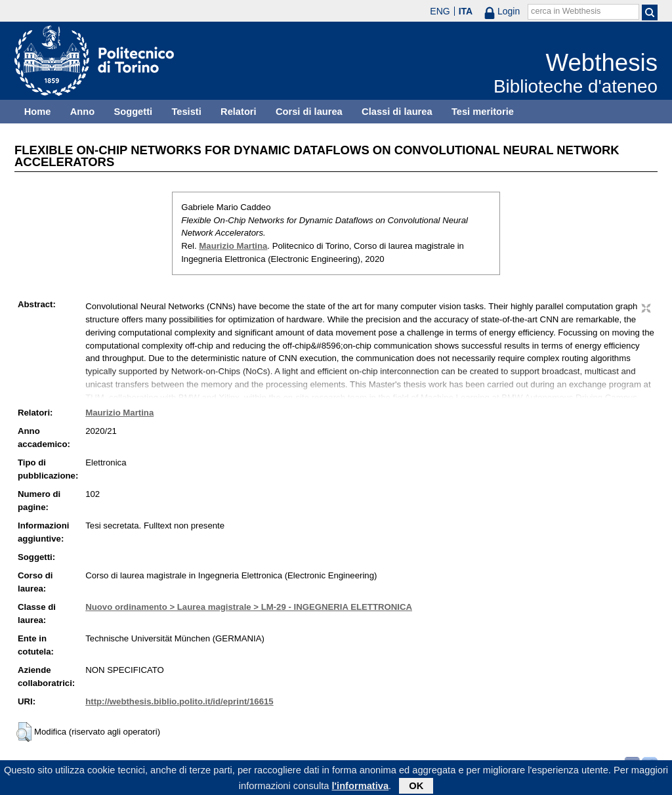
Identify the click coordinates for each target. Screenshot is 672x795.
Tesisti (186, 112)
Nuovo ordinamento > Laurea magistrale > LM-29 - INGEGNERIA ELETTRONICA (249, 607)
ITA (466, 11)
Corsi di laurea (309, 112)
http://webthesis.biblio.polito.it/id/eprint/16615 (179, 701)
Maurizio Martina (233, 246)
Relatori (239, 112)
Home (38, 112)
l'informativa (361, 788)
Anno (82, 112)
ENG (440, 11)
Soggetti (133, 112)
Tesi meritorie (483, 112)
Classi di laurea (397, 112)
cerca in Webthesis (566, 11)
